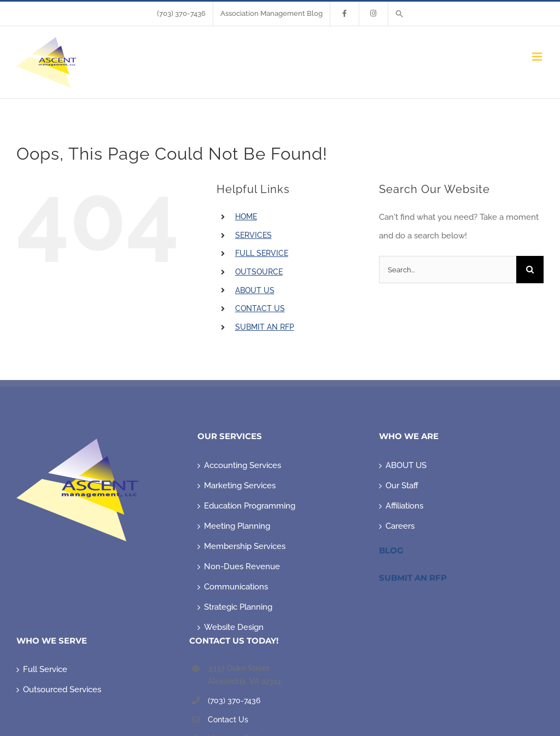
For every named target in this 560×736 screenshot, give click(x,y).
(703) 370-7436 (234, 700)
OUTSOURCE (259, 272)
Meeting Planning (237, 526)
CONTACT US (260, 308)
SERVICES (253, 235)
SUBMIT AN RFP (265, 327)
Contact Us (228, 720)
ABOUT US (255, 290)
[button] (399, 14)
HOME (246, 217)
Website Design (234, 627)
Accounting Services (243, 465)
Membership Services (245, 546)
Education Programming (250, 506)
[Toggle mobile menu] (538, 57)
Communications (236, 587)
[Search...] (448, 270)
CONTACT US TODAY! (234, 641)
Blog (391, 550)
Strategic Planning (238, 607)
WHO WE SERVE (52, 641)
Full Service (45, 669)
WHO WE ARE (409, 436)
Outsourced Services (62, 690)
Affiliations (404, 506)
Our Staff (402, 486)
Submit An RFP (413, 578)
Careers (400, 526)
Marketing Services (240, 486)
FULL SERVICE (262, 253)
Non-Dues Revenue (242, 566)
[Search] (530, 270)
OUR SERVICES (230, 436)
